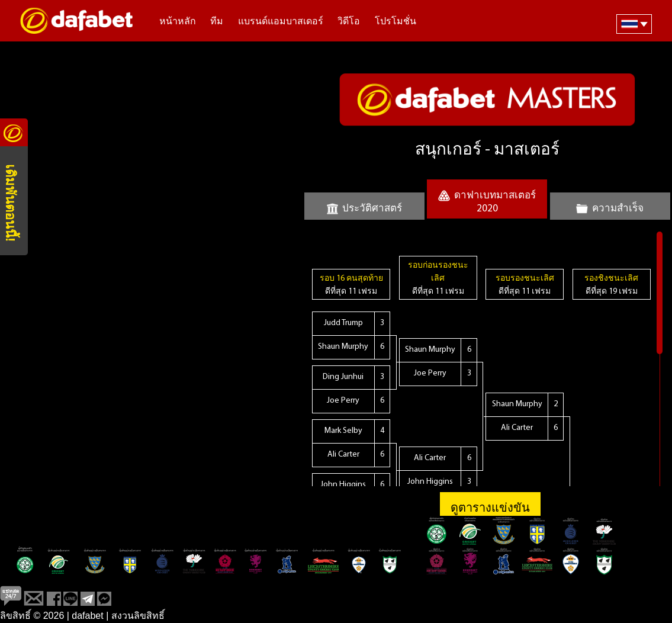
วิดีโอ (349, 22)
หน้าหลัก (178, 22)
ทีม (217, 22)
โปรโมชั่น (396, 22)
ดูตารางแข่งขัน (490, 509)
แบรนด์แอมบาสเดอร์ (281, 22)
